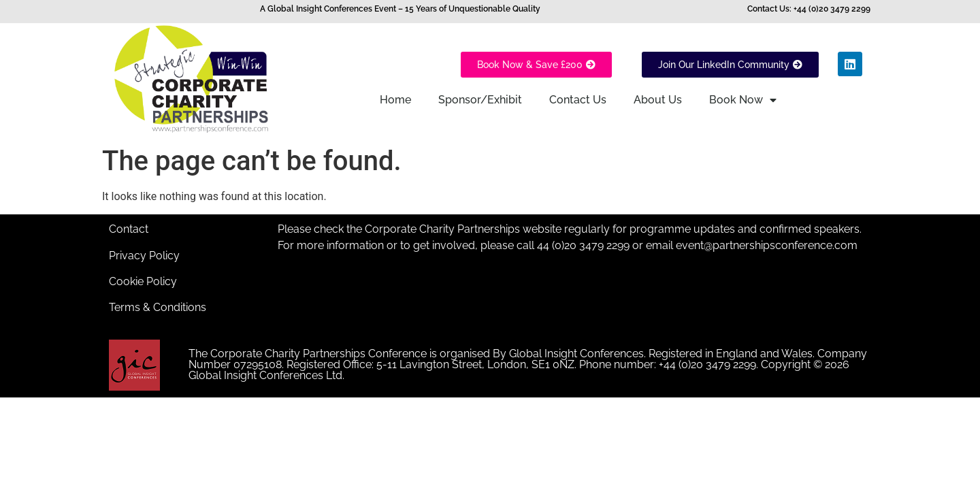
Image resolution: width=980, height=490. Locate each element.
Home (395, 100)
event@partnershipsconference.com (765, 245)
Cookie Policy (143, 281)
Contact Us (578, 100)
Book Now (743, 100)
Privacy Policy (144, 256)
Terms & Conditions (158, 307)
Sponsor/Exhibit (480, 100)
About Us (658, 100)
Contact (129, 229)
